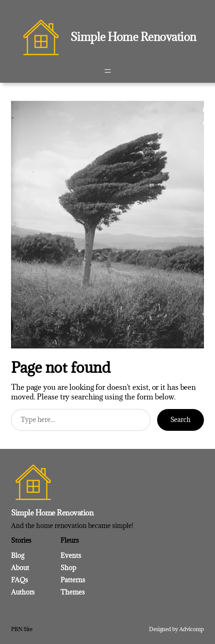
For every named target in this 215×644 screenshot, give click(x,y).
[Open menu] (108, 71)
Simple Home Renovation (133, 37)
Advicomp (192, 629)
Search (181, 420)
